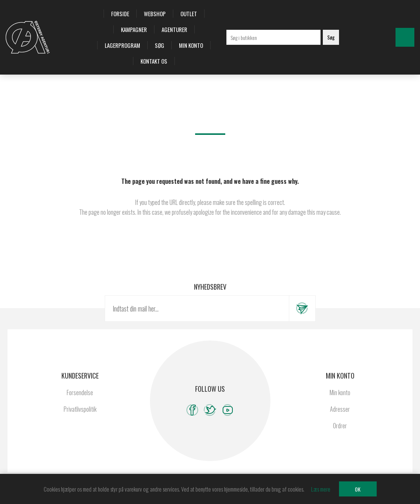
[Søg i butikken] (273, 37)
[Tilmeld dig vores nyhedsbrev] (197, 309)
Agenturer (174, 29)
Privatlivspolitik (80, 409)
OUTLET (189, 14)
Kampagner (134, 29)
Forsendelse (80, 393)
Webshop (155, 14)
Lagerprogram (122, 45)
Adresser (340, 409)
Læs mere (321, 489)
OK (358, 489)
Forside (120, 14)
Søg (160, 45)
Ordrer (340, 426)
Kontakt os (154, 61)
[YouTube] (228, 410)
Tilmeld (302, 309)
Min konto (191, 45)
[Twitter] (210, 410)
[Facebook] (192, 410)
